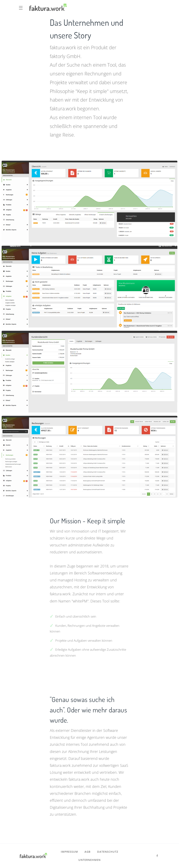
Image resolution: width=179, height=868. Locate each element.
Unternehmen (89, 860)
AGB (88, 852)
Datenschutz (108, 852)
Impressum (69, 852)
